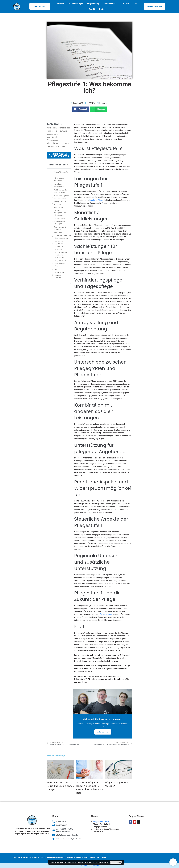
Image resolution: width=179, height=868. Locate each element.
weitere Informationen (101, 862)
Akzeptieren (116, 862)
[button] (173, 862)
